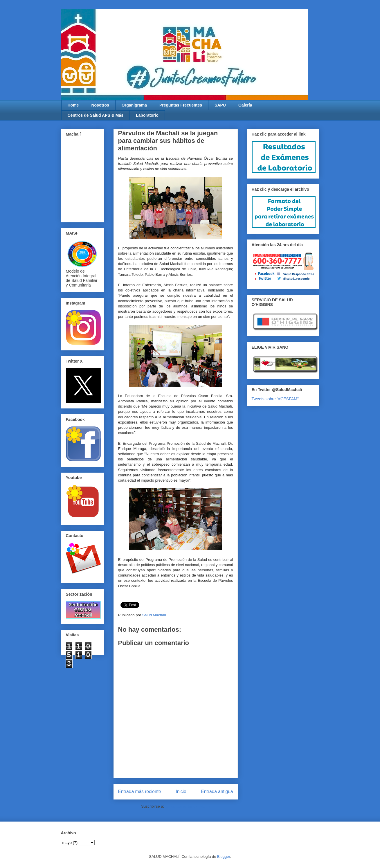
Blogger (224, 857)
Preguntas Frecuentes (181, 105)
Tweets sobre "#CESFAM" (275, 399)
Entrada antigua (217, 792)
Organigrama (134, 105)
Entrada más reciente (140, 792)
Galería (245, 105)
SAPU (220, 105)
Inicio (181, 792)
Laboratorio (147, 115)
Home (73, 105)
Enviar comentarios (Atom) (188, 806)
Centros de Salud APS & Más (96, 115)
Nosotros (100, 105)
